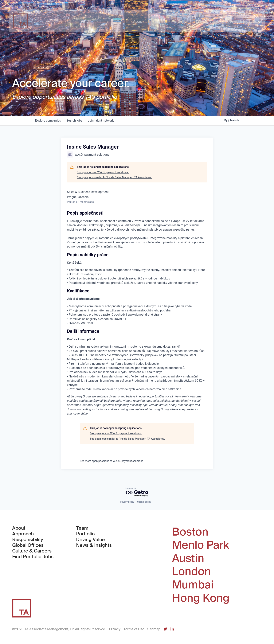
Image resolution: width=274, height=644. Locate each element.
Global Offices (28, 545)
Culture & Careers (32, 551)
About (19, 528)
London (191, 572)
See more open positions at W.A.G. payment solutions (112, 461)
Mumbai (193, 585)
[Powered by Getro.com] (137, 492)
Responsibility (28, 540)
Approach (23, 534)
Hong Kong (201, 598)
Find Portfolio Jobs (33, 557)
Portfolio (85, 534)
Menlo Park (201, 545)
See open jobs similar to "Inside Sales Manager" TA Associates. (114, 177)
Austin (188, 558)
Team (82, 528)
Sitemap (154, 629)
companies (48, 121)
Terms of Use (134, 629)
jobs (75, 121)
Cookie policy (144, 502)
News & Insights (94, 545)
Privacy (115, 629)
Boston (190, 532)
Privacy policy (127, 502)
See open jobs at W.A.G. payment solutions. (103, 172)
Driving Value (90, 540)
